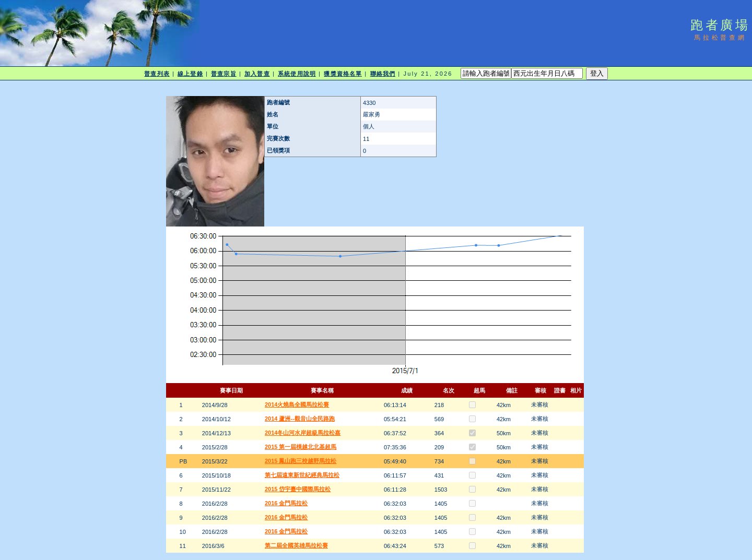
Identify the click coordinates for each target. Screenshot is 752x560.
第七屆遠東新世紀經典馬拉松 (302, 475)
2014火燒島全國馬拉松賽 (297, 404)
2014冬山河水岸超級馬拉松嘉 (303, 433)
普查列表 (157, 74)
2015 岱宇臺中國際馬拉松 (298, 489)
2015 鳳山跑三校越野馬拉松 (301, 461)
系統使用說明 (297, 74)
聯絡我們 (383, 74)
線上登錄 (190, 74)
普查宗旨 (224, 74)
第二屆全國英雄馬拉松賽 (296, 545)
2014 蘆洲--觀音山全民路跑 (300, 419)
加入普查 (257, 74)
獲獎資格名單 (343, 74)
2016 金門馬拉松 (286, 503)
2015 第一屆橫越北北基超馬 (301, 447)
